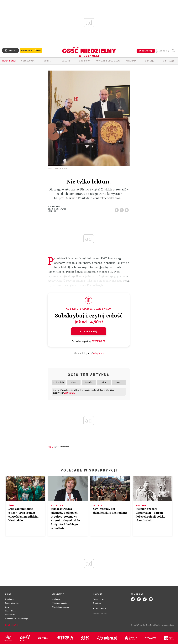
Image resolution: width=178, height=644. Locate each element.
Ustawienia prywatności (60, 607)
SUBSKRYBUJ (146, 51)
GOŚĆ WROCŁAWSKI (62, 447)
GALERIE (66, 61)
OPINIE (47, 61)
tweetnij (122, 209)
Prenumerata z (31, 50)
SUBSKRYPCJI (99, 341)
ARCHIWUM (85, 61)
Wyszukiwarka (173, 51)
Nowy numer (9, 61)
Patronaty (131, 61)
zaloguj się (163, 51)
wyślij (127, 209)
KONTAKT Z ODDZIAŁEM (108, 61)
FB (117, 209)
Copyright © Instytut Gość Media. (142, 625)
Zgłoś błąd (12, 625)
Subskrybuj (89, 331)
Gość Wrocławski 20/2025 (58, 210)
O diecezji (168, 61)
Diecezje (150, 61)
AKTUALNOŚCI (28, 61)
